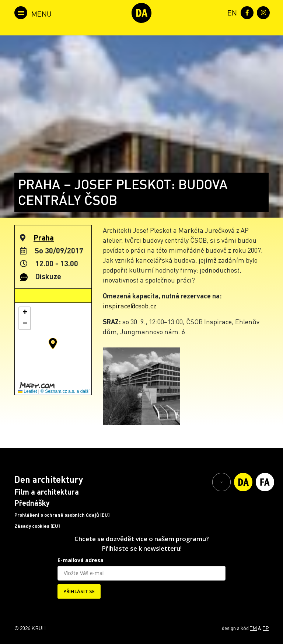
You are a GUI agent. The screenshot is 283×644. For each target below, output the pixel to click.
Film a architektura (47, 492)
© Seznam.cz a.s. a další (65, 391)
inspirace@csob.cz (130, 306)
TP (266, 628)
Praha (44, 238)
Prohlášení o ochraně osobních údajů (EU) (62, 515)
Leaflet (27, 391)
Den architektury (49, 479)
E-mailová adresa (81, 560)
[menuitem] (231, 12)
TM (253, 628)
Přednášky (32, 503)
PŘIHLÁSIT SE (79, 591)
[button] (53, 343)
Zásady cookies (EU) (37, 526)
